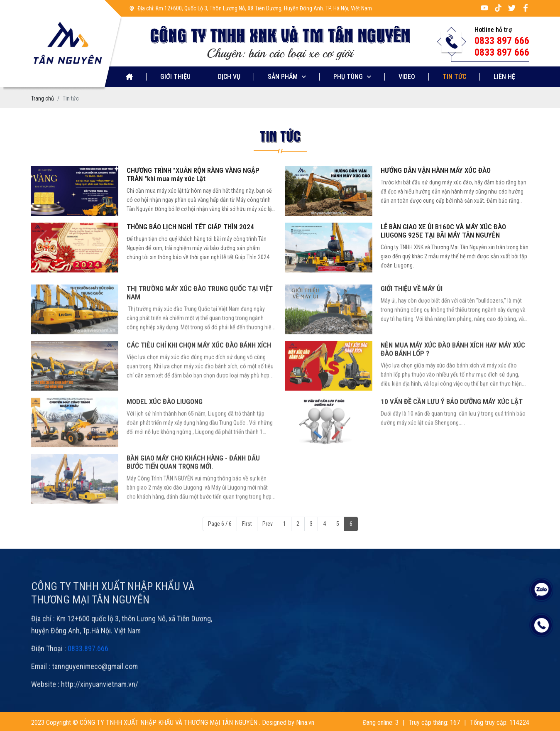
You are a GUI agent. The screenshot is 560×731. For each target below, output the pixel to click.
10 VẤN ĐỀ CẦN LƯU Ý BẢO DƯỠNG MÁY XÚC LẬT (452, 424)
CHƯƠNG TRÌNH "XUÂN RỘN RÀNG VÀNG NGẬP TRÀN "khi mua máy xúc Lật (193, 174)
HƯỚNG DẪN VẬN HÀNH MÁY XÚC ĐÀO (436, 170)
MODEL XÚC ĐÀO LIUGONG (165, 424)
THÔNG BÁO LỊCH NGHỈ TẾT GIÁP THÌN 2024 (190, 227)
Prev (268, 524)
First (247, 524)
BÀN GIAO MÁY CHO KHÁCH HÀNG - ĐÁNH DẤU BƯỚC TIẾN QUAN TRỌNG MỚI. (193, 485)
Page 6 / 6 (220, 524)
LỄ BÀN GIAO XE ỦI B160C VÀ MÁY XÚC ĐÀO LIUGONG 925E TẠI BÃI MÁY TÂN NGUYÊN (443, 231)
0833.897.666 (88, 671)
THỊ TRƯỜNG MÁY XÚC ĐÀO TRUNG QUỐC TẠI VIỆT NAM (200, 315)
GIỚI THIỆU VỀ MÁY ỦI (412, 311)
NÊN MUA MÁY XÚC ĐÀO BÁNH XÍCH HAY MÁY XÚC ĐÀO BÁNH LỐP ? (453, 372)
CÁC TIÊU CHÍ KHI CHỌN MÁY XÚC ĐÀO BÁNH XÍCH (199, 368)
